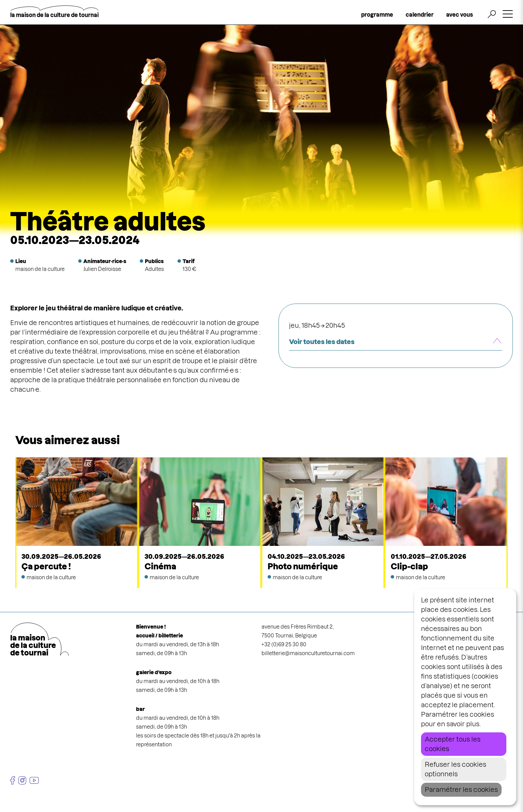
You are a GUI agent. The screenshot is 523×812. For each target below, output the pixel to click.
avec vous (460, 15)
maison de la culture (40, 269)
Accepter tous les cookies (453, 744)
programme (377, 15)
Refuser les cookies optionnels (455, 769)
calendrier (420, 15)
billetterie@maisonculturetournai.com (308, 653)
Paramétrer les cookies (461, 790)
